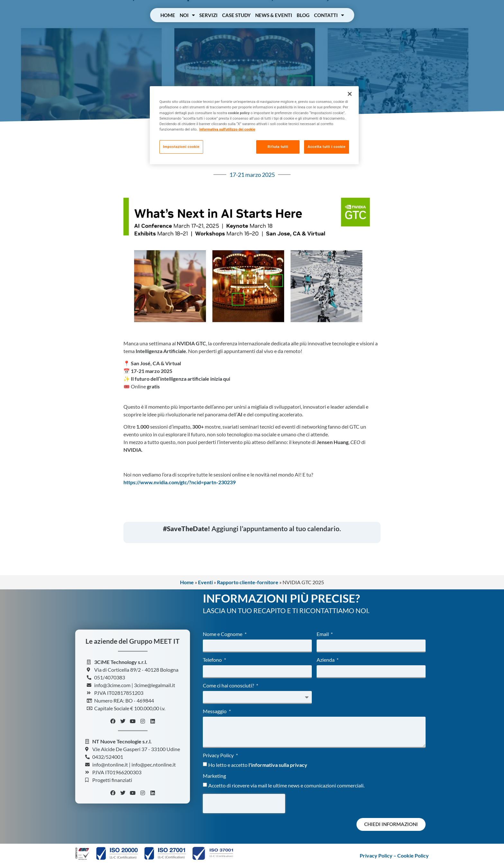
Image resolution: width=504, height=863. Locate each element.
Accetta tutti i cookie (327, 147)
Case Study (236, 15)
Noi (187, 15)
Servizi (208, 15)
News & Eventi (274, 15)
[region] (254, 125)
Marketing (214, 776)
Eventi (205, 582)
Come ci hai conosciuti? (229, 686)
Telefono (213, 660)
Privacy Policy (219, 755)
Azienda (326, 660)
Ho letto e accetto (258, 765)
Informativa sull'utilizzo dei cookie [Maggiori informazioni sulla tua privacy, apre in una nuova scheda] (227, 129)
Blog (303, 15)
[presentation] (244, 804)
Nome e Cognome (223, 634)
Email (323, 634)
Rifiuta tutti (277, 147)
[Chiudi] (350, 94)
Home (168, 15)
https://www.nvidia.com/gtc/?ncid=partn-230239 (180, 482)
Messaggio (215, 711)
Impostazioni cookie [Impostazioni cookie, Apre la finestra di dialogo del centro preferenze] (181, 147)
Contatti (329, 15)
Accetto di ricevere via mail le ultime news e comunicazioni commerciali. (286, 785)
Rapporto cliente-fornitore (248, 582)
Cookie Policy (413, 855)
